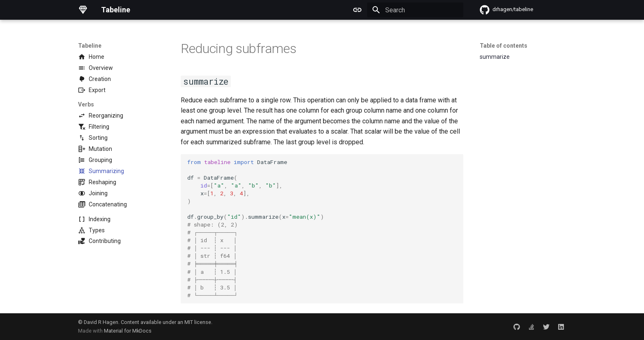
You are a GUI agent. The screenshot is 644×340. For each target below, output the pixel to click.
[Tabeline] (83, 10)
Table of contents (504, 46)
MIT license (198, 322)
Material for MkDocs (128, 331)
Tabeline (90, 46)
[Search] (415, 10)
